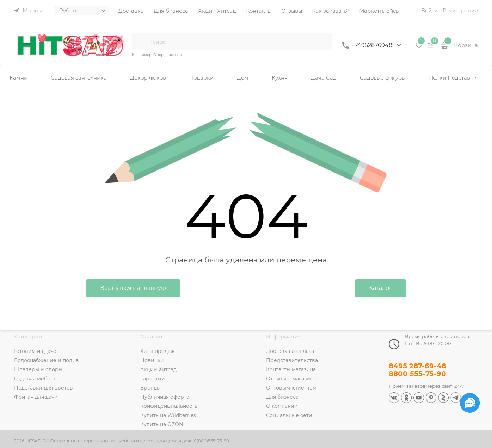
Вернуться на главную (133, 288)
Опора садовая (168, 55)
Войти (429, 10)
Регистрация (460, 10)
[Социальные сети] (470, 403)
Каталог (380, 288)
